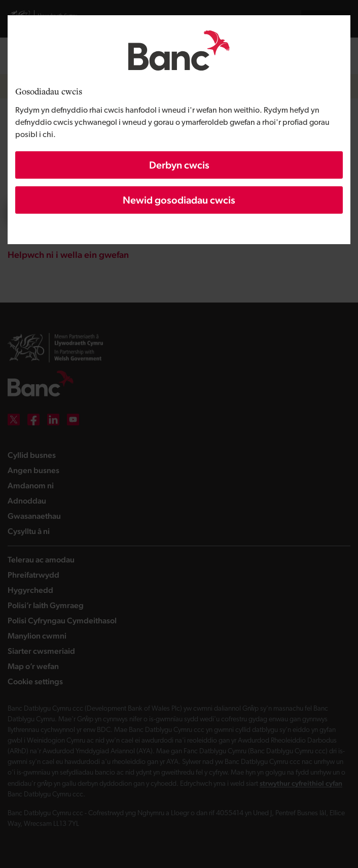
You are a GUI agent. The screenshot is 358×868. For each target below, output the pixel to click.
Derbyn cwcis (179, 165)
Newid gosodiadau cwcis (179, 200)
